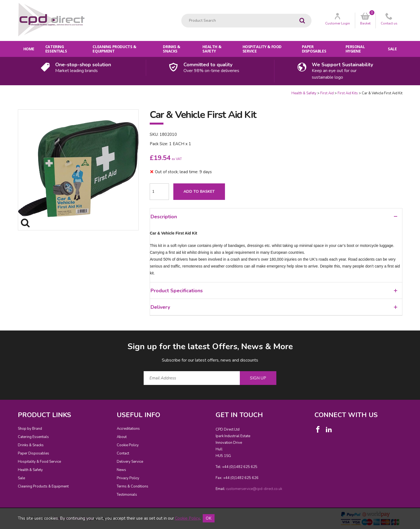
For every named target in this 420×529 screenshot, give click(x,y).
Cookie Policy (128, 445)
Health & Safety (212, 49)
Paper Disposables (314, 49)
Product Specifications (274, 291)
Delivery (274, 307)
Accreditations (128, 429)
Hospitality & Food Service (262, 49)
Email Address (7, 337)
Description (274, 217)
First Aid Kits (348, 93)
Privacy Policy (128, 478)
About (122, 437)
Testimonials (127, 495)
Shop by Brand (30, 429)
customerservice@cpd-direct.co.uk (254, 489)
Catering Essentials (56, 49)
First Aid (327, 93)
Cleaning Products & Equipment (114, 49)
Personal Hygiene (355, 49)
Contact (123, 453)
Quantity (0, 91)
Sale (392, 49)
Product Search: (181, 14)
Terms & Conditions (133, 486)
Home (29, 49)
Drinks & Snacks (172, 49)
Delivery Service (130, 462)
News (121, 470)
